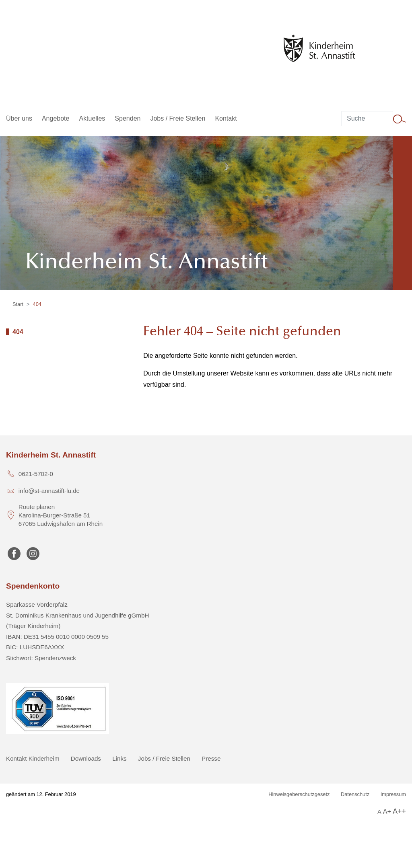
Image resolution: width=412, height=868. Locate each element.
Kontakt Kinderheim (33, 758)
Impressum (393, 794)
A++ (399, 811)
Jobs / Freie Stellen (164, 758)
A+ (387, 812)
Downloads (86, 758)
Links (119, 758)
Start (18, 304)
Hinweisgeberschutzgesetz (299, 794)
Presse (211, 758)
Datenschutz (355, 794)
